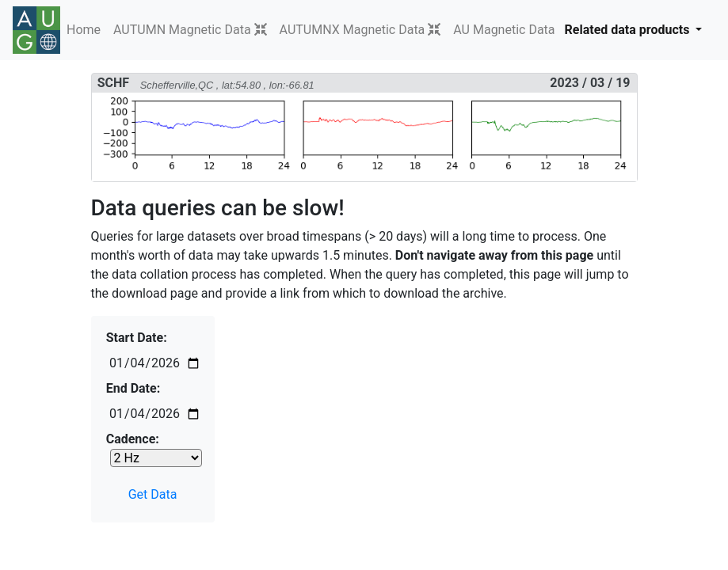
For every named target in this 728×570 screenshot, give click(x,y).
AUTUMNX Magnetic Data (353, 30)
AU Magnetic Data (504, 30)
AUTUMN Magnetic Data (182, 30)
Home (84, 30)
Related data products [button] (629, 30)
